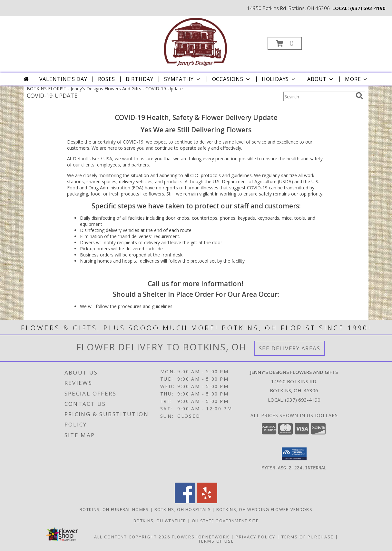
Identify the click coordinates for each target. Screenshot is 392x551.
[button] (285, 43)
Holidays (279, 79)
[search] (359, 96)
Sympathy (183, 79)
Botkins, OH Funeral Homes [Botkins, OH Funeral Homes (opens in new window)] (114, 509)
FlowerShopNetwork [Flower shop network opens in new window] (201, 537)
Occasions (232, 79)
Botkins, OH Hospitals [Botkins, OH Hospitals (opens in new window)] (183, 509)
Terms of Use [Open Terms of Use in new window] (216, 541)
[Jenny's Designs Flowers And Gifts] (195, 41)
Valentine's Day (63, 79)
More (357, 79)
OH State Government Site (225, 521)
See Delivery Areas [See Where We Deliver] (290, 348)
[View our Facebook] (185, 501)
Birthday (140, 79)
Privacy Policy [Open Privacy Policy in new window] (255, 537)
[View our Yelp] (207, 501)
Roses (107, 79)
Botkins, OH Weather (160, 521)
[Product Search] (318, 96)
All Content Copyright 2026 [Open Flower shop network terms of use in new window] (132, 537)
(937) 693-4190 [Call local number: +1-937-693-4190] (368, 8)
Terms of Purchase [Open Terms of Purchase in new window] (308, 537)
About (321, 79)
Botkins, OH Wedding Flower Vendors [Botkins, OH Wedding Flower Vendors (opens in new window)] (264, 509)
